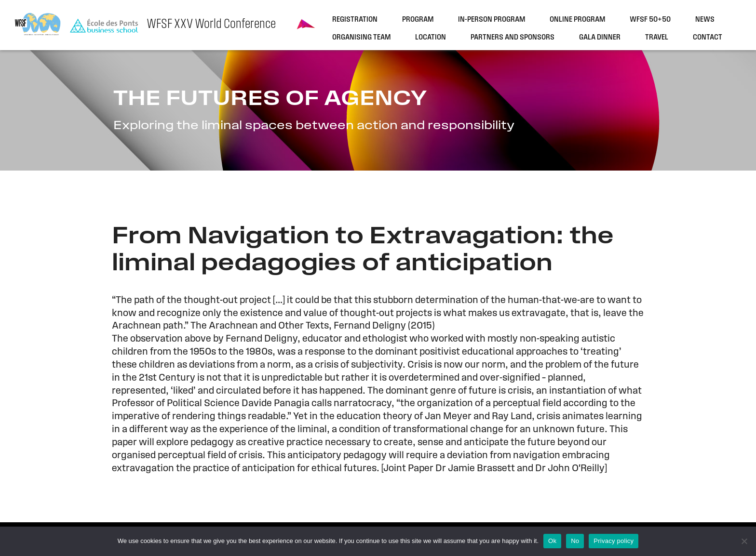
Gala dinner (600, 38)
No (575, 541)
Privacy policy (614, 541)
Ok (552, 541)
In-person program (492, 20)
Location (431, 38)
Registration (355, 20)
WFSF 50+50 (650, 20)
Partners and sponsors (513, 38)
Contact (708, 38)
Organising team (361, 38)
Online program (577, 20)
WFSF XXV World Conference (211, 25)
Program (418, 20)
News (705, 20)
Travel (657, 38)
